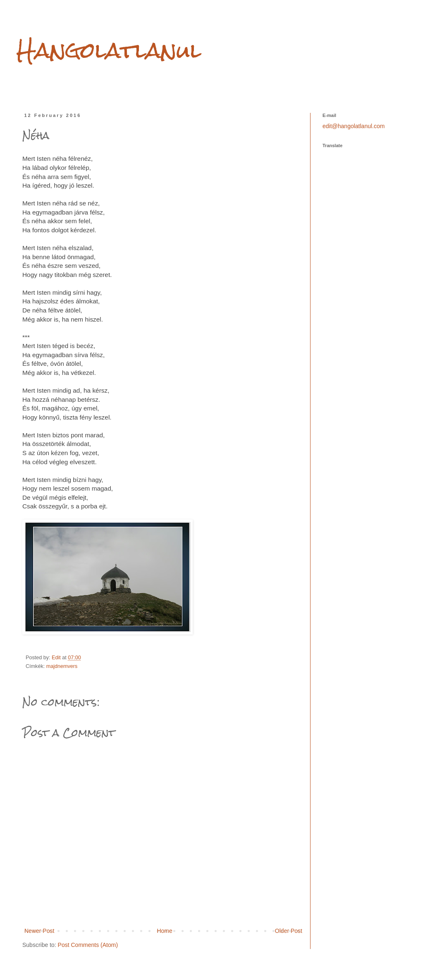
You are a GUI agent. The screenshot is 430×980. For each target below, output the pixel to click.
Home (164, 931)
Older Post (289, 931)
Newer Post (39, 931)
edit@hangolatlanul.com (354, 126)
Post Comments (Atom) (88, 945)
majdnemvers (62, 666)
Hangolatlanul (109, 50)
